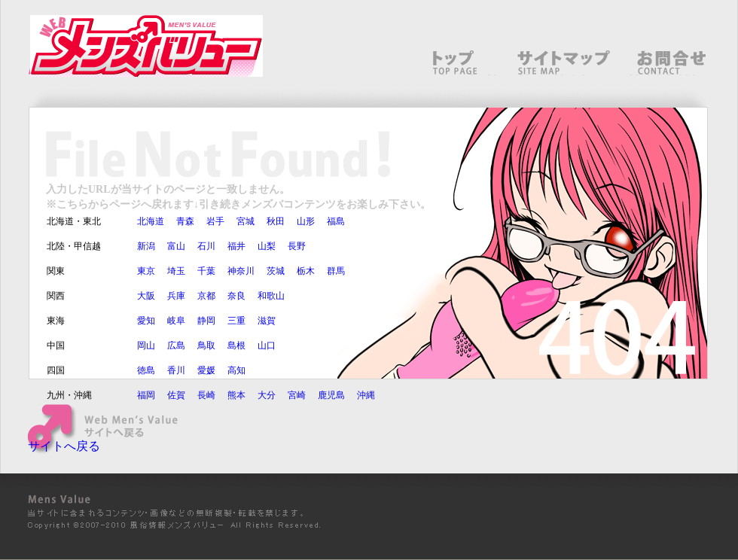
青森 (185, 221)
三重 (236, 321)
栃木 (306, 271)
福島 (336, 221)
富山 (176, 246)
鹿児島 (331, 395)
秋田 (276, 221)
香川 (176, 370)
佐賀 (176, 395)
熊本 (236, 395)
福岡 (146, 395)
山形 (306, 221)
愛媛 (206, 370)
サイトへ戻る (64, 446)
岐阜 (176, 321)
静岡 (206, 321)
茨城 (276, 271)
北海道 (151, 221)
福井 (236, 246)
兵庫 (176, 296)
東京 (146, 271)
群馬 (336, 271)
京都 (206, 296)
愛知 (146, 321)
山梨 (267, 246)
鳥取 (206, 345)
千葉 (206, 271)
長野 (297, 246)
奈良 (236, 296)
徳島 (146, 370)
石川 (206, 246)
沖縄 (366, 395)
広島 (176, 345)
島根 (236, 345)
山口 (267, 345)
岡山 (146, 345)
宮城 (245, 221)
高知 (236, 370)
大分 (267, 395)
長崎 (206, 395)
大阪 (146, 296)
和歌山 (271, 296)
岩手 (215, 221)
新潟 (146, 246)
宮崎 (297, 395)
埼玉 (176, 271)
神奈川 (241, 271)
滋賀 (267, 321)
